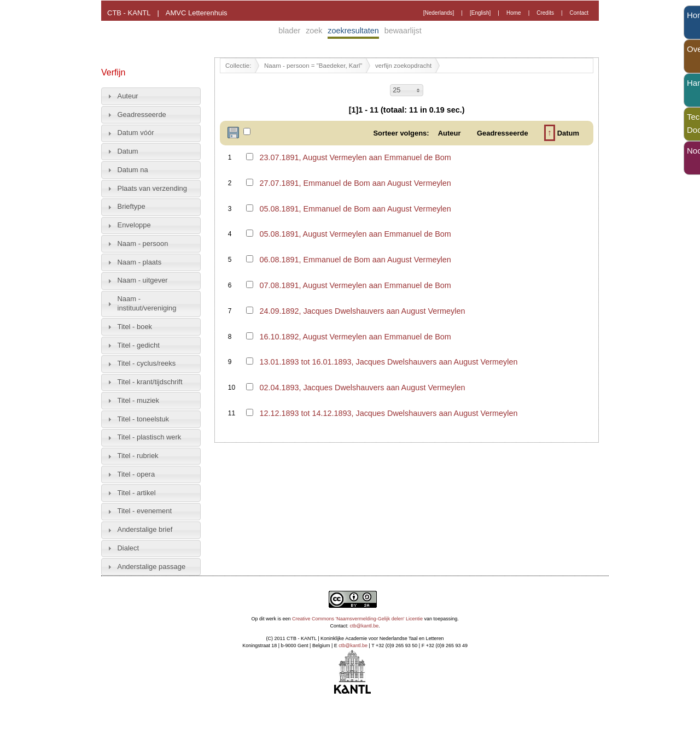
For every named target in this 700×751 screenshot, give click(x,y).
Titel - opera (136, 474)
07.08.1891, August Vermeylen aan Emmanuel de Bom (355, 285)
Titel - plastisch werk (150, 437)
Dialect (129, 548)
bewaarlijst (403, 31)
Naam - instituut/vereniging (147, 303)
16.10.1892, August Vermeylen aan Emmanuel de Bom (355, 337)
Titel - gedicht (139, 345)
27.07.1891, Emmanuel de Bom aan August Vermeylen (355, 183)
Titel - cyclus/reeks (147, 363)
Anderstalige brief (145, 529)
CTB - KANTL (129, 13)
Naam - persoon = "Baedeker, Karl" (313, 66)
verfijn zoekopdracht (403, 66)
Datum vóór (136, 133)
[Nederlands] (439, 13)
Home (514, 13)
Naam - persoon (143, 244)
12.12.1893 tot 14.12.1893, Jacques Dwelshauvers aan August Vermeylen (388, 413)
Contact (579, 13)
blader (289, 31)
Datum (128, 151)
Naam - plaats (140, 262)
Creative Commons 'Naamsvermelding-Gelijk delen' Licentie (357, 619)
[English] (480, 13)
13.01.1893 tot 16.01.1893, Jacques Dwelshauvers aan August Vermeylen (388, 362)
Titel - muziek (139, 400)
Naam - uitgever (143, 280)
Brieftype (132, 206)
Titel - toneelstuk (144, 419)
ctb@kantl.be (364, 626)
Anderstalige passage (152, 567)
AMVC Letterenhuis (197, 13)
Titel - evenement (145, 511)
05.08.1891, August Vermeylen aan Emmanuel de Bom (355, 234)
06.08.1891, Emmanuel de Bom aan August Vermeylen (355, 260)
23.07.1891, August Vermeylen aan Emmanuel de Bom (355, 157)
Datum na (133, 170)
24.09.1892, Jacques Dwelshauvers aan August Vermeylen (362, 311)
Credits (545, 13)
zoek (314, 31)
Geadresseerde (142, 115)
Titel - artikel (137, 493)
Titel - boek (135, 327)
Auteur (128, 96)
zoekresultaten (353, 31)
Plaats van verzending (152, 188)
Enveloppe (134, 225)
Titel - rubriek (138, 456)
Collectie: (238, 66)
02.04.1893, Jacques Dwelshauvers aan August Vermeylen (362, 388)
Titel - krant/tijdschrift (150, 382)
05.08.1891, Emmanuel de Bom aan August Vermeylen (355, 209)
